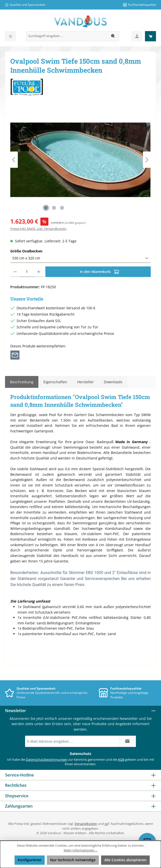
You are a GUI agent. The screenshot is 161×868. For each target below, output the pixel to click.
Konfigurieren (30, 860)
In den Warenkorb (99, 271)
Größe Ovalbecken (26, 251)
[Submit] (127, 741)
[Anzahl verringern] (15, 272)
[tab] (22, 382)
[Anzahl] (27, 272)
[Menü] (11, 36)
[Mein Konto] (137, 36)
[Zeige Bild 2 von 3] (54, 208)
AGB (121, 760)
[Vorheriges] (14, 160)
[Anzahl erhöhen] (39, 272)
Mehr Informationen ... (80, 850)
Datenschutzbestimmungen (47, 760)
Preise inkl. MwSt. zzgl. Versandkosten (38, 229)
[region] (80, 160)
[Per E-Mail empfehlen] (15, 355)
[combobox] (67, 36)
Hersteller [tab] (86, 382)
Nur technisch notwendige (73, 860)
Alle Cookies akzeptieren (125, 860)
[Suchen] (113, 36)
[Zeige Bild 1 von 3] (46, 208)
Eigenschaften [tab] (55, 382)
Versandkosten (86, 824)
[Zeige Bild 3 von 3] (62, 208)
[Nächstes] (147, 160)
